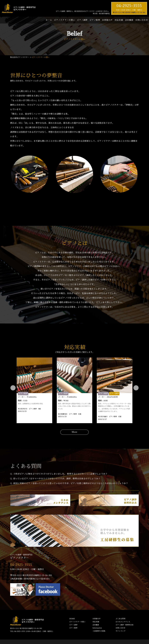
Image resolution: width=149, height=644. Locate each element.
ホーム (49, 20)
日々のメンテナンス (123, 622)
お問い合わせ (142, 20)
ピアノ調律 (82, 20)
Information (97, 628)
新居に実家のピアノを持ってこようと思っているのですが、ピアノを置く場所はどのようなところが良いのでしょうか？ (71, 483)
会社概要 (129, 20)
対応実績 (119, 20)
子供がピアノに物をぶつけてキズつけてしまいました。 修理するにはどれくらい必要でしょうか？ (60, 474)
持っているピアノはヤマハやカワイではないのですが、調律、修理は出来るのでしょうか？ (57, 479)
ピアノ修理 (95, 20)
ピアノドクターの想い (65, 20)
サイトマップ (120, 631)
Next (136, 388)
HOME (72, 619)
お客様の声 (107, 20)
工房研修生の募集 (99, 631)
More (75, 432)
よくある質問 (120, 619)
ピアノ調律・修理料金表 (125, 625)
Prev (13, 388)
